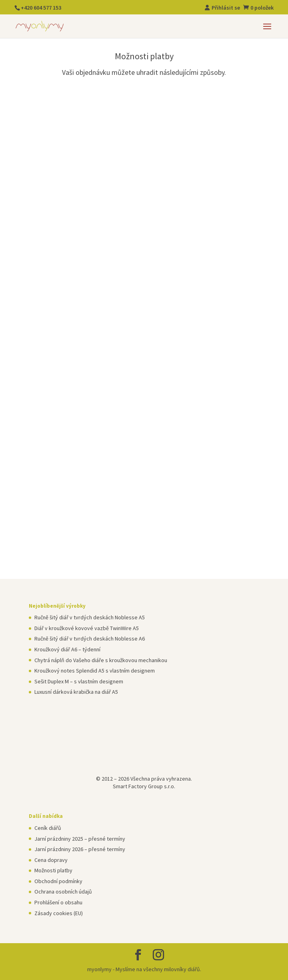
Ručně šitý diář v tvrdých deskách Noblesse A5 (90, 617)
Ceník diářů (48, 828)
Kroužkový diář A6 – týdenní (67, 649)
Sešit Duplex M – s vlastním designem (79, 681)
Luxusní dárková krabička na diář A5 (76, 692)
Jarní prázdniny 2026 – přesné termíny (80, 849)
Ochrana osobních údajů (63, 892)
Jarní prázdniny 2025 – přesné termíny (80, 839)
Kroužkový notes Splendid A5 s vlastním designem (95, 671)
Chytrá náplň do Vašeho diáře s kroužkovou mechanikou (101, 660)
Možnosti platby (53, 870)
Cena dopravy (51, 860)
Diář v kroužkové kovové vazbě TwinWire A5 (87, 628)
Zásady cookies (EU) (59, 913)
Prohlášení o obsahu (58, 902)
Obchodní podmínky (58, 881)
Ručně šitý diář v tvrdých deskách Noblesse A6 (90, 639)
